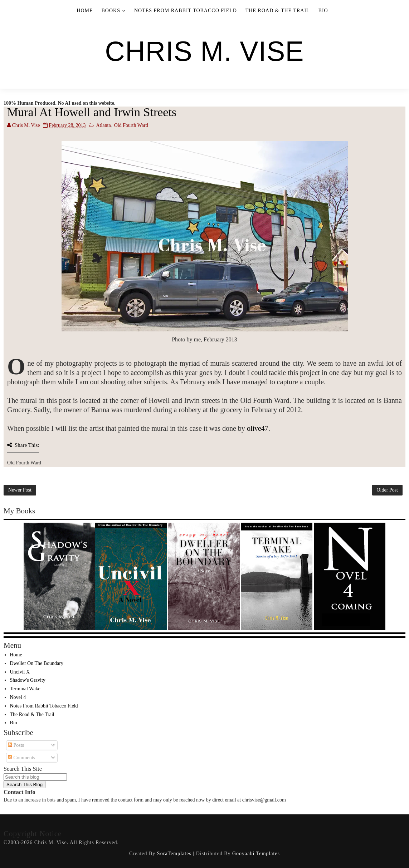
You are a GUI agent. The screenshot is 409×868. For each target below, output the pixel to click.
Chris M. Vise (204, 51)
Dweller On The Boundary (37, 663)
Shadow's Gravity (28, 680)
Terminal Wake (25, 689)
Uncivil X (20, 672)
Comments (21, 758)
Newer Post (20, 490)
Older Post (388, 490)
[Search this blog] (35, 777)
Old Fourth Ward (131, 125)
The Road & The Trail (278, 11)
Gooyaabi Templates (256, 854)
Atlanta (103, 125)
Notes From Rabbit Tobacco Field (186, 11)
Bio (323, 11)
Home (85, 11)
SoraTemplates (174, 854)
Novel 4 (18, 697)
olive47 (258, 428)
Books (111, 11)
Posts (16, 745)
